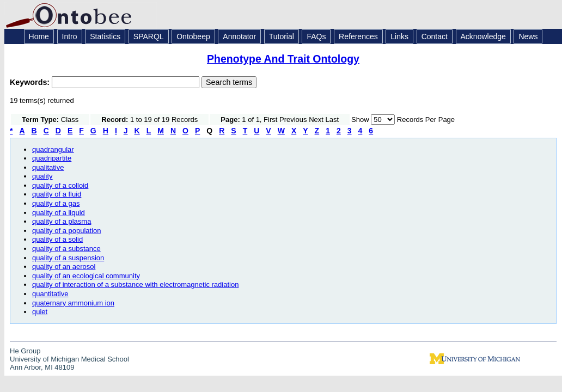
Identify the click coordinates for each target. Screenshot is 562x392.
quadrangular (53, 149)
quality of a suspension (68, 258)
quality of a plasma (62, 221)
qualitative (48, 167)
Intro (70, 36)
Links (399, 36)
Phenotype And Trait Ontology (283, 59)
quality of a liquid (59, 213)
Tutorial (282, 36)
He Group (25, 351)
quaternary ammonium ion (73, 303)
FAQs (316, 36)
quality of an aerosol (64, 267)
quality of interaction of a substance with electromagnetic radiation (135, 284)
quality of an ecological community (86, 276)
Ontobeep (193, 36)
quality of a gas (56, 203)
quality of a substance (66, 249)
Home (39, 36)
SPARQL (149, 36)
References (358, 36)
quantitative (50, 294)
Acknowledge (483, 36)
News (528, 36)
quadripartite (52, 158)
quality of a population (66, 231)
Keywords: (31, 82)
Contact (435, 36)
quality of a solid (57, 239)
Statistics (105, 36)
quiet (40, 312)
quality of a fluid (57, 194)
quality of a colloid (60, 185)
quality (42, 176)
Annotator (239, 36)
